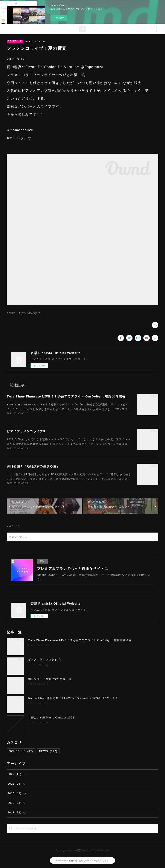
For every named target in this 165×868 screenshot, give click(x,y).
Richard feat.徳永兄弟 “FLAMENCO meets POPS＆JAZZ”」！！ (73, 698)
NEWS (48, 751)
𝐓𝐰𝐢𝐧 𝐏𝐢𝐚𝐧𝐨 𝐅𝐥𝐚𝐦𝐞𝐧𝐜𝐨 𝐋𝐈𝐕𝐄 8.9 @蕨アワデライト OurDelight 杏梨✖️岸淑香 (66, 396)
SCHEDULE (15, 41)
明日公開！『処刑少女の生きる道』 (33, 466)
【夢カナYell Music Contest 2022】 (53, 718)
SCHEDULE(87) (16, 313)
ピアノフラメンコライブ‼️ (26, 431)
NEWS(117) (35, 313)
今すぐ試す (59, 18)
